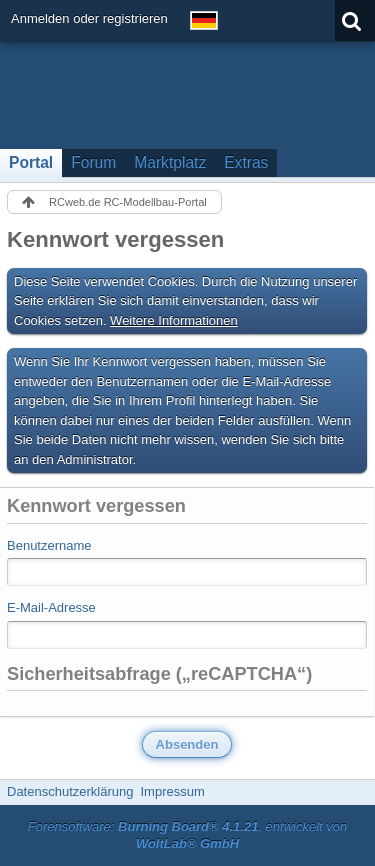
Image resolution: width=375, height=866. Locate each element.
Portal (31, 162)
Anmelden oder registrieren (89, 18)
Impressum (172, 791)
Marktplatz (170, 162)
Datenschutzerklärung (70, 791)
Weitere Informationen (174, 320)
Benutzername (49, 545)
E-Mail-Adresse (51, 607)
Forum (93, 162)
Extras (246, 162)
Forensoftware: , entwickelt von (188, 835)
